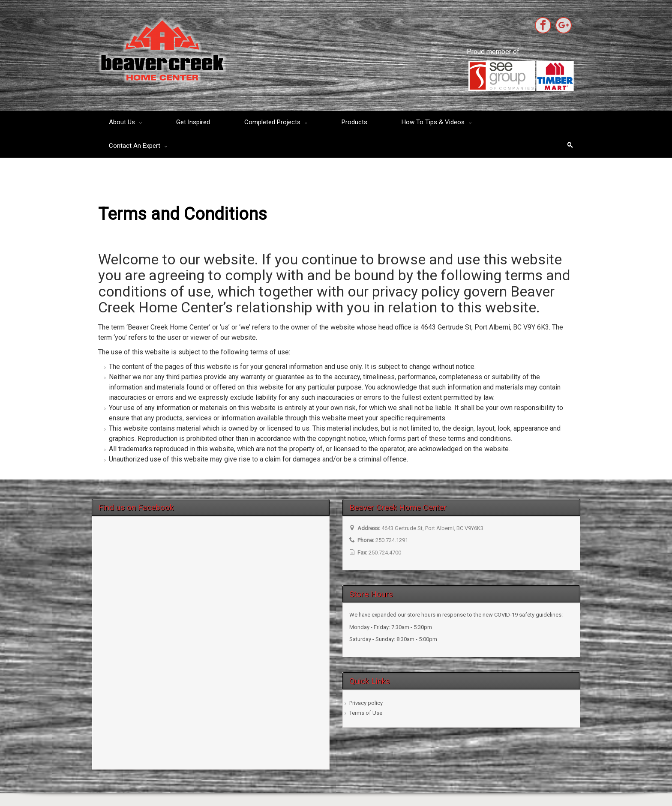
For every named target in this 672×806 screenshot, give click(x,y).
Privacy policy (366, 703)
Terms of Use (366, 713)
